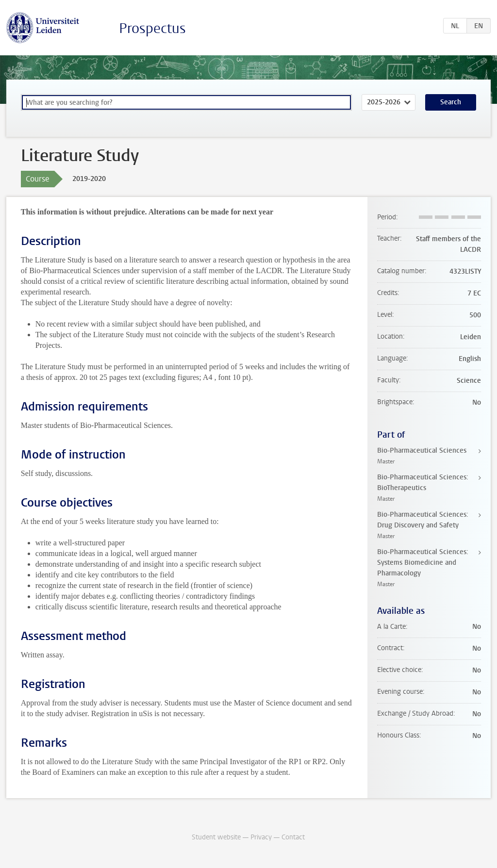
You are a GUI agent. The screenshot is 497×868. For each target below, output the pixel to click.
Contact (293, 837)
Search (451, 102)
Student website (216, 837)
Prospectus (152, 28)
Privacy (261, 837)
